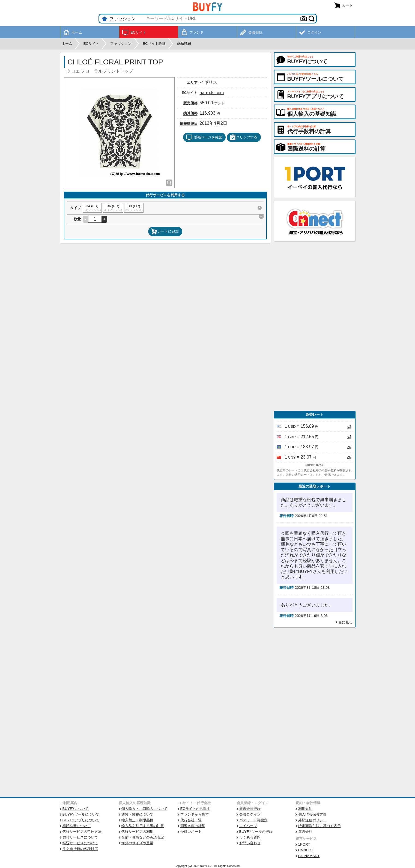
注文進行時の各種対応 (80, 849)
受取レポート (191, 832)
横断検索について (77, 826)
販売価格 (190, 103)
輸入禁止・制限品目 (137, 820)
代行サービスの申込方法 (82, 832)
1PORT (304, 844)
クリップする (243, 137)
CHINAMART (309, 856)
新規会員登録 (250, 809)
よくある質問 (250, 837)
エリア (192, 83)
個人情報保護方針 (312, 814)
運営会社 (305, 832)
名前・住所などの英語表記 (143, 837)
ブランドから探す (195, 814)
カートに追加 (165, 231)
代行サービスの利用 (137, 832)
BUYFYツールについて (81, 814)
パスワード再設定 (253, 820)
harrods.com (212, 93)
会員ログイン (250, 814)
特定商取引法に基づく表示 (320, 826)
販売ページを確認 (204, 137)
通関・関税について (137, 814)
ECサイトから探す (195, 809)
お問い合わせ (250, 843)
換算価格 (190, 113)
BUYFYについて (76, 809)
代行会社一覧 (191, 820)
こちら (317, 475)
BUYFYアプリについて (81, 820)
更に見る (345, 622)
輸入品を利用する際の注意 (143, 826)
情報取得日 (189, 124)
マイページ (248, 826)
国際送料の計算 (193, 826)
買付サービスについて (80, 837)
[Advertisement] (315, 326)
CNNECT (306, 850)
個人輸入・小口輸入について (144, 809)
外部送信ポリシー (312, 820)
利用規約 (305, 809)
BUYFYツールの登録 (256, 832)
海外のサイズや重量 (137, 843)
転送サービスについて (80, 843)
